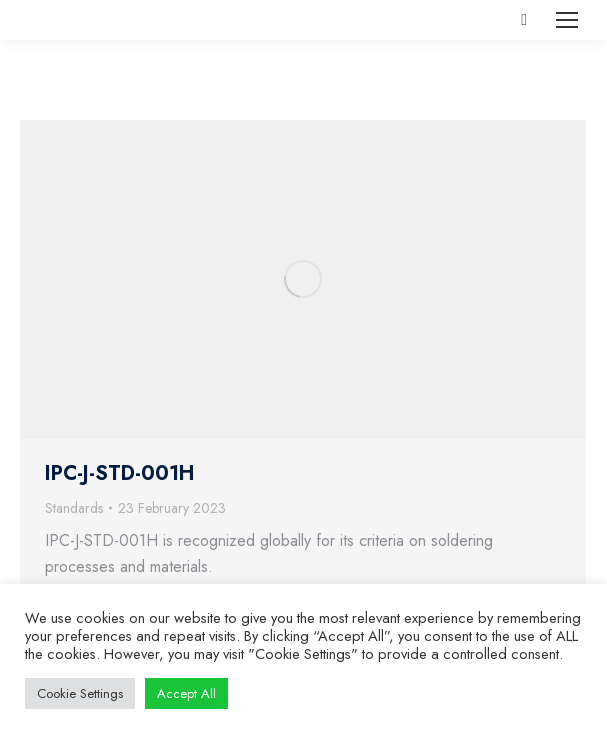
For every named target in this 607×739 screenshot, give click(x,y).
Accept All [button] (186, 693)
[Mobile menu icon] (567, 20)
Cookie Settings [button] (80, 693)
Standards (74, 508)
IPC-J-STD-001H (119, 473)
